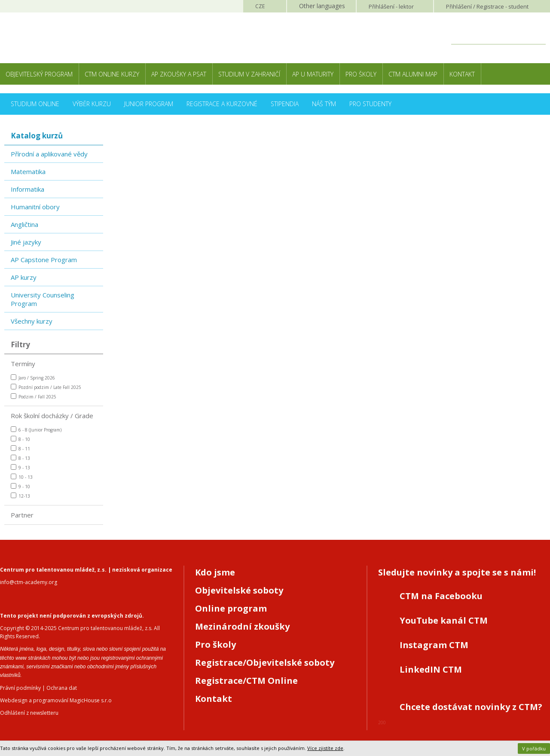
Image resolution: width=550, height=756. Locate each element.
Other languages (322, 6)
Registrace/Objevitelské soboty (265, 663)
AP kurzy (24, 277)
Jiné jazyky (26, 242)
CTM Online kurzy (112, 74)
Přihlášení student (487, 6)
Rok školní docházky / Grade (52, 416)
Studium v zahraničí (249, 74)
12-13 (20, 496)
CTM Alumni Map (413, 74)
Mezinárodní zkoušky (242, 626)
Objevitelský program (39, 74)
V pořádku (534, 748)
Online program (231, 608)
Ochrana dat (62, 688)
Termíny (23, 364)
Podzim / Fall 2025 (34, 396)
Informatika (27, 189)
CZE (260, 6)
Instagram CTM (434, 645)
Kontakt (462, 74)
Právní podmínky (20, 688)
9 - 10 (20, 486)
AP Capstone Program (44, 260)
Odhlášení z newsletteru (29, 713)
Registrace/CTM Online (246, 681)
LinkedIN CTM (431, 669)
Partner (22, 515)
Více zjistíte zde (325, 748)
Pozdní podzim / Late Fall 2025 (46, 387)
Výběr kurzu (92, 104)
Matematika (28, 171)
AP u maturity (313, 74)
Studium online (35, 104)
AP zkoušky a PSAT (179, 74)
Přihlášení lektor (391, 6)
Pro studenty (370, 104)
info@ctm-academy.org (29, 582)
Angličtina (24, 224)
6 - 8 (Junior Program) (36, 430)
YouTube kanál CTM (444, 620)
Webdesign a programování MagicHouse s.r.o (56, 700)
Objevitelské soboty (239, 590)
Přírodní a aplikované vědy (49, 154)
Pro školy (361, 74)
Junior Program (149, 104)
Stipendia (285, 104)
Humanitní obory (35, 207)
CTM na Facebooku (441, 596)
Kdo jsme (215, 572)
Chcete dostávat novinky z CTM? (471, 707)
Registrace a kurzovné (222, 104)
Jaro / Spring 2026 (33, 378)
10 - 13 (22, 477)
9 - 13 (20, 467)
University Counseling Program (43, 299)
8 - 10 (20, 439)
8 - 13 (20, 458)
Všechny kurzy (32, 321)
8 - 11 (20, 448)
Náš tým (324, 104)
